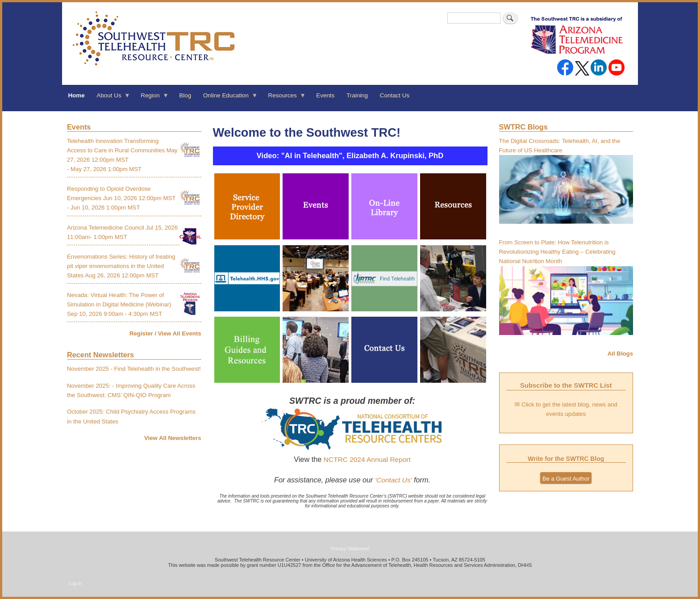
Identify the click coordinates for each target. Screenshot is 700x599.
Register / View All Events (165, 333)
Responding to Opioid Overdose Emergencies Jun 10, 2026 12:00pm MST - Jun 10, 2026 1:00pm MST (121, 198)
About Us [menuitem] (110, 98)
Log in (75, 583)
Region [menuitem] (152, 98)
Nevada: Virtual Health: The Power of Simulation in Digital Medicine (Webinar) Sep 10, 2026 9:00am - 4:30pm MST (119, 304)
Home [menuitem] (76, 95)
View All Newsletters (173, 438)
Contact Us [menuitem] (395, 95)
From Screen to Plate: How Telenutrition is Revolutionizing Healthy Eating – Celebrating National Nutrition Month (557, 252)
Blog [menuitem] (185, 95)
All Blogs (620, 354)
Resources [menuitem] (284, 98)
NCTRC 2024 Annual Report (367, 459)
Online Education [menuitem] (228, 98)
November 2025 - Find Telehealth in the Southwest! (134, 369)
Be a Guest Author (566, 479)
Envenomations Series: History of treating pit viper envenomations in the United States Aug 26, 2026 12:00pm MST (121, 266)
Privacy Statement (350, 549)
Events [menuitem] (325, 95)
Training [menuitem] (357, 95)
